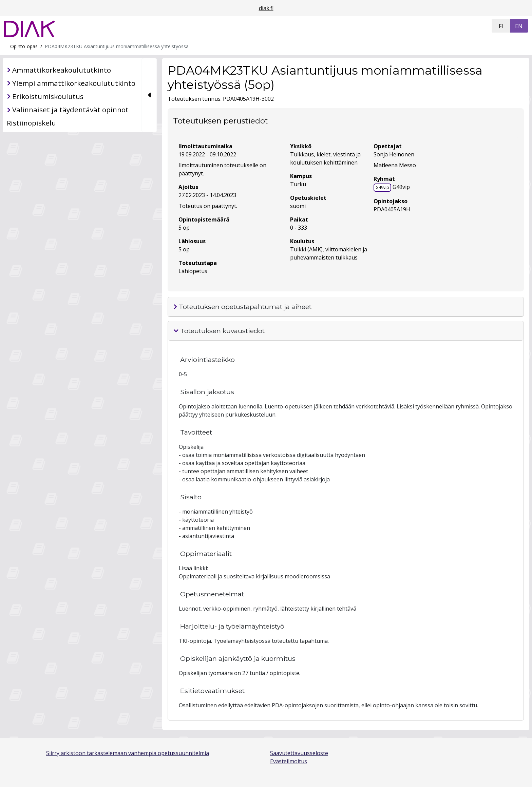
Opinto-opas (24, 46)
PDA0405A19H (392, 209)
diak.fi (266, 8)
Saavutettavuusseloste (299, 753)
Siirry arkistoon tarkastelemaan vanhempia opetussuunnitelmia (128, 753)
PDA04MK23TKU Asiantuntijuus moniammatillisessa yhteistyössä (117, 46)
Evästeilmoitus (289, 761)
